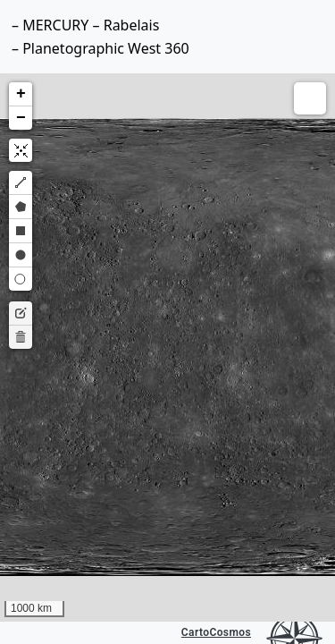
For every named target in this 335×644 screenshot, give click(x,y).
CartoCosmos (216, 632)
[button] (21, 94)
